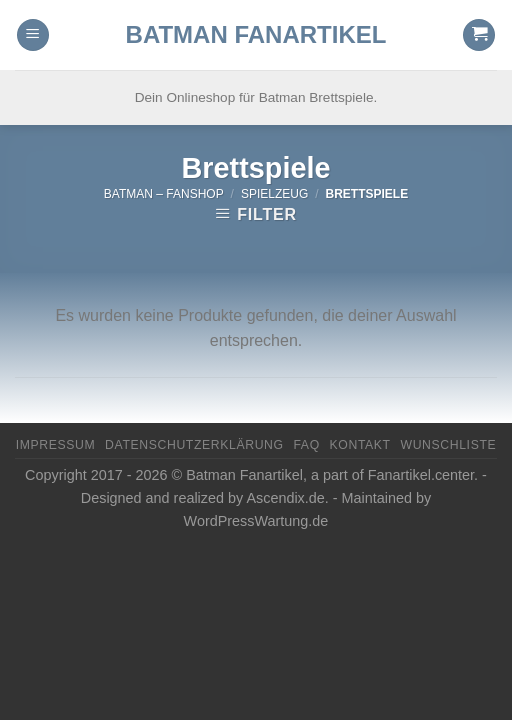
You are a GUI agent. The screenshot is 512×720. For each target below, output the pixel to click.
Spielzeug (274, 194)
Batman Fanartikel (256, 35)
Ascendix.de (285, 498)
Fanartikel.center (421, 475)
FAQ (306, 445)
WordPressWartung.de (256, 521)
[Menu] (33, 35)
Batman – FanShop (164, 194)
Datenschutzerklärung (194, 445)
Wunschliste (448, 445)
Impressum (56, 445)
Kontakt (360, 445)
